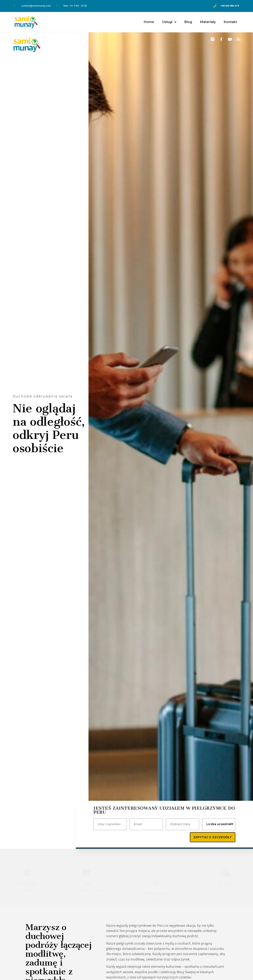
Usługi (169, 21)
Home (149, 20)
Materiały (208, 20)
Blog (188, 20)
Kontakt (230, 20)
